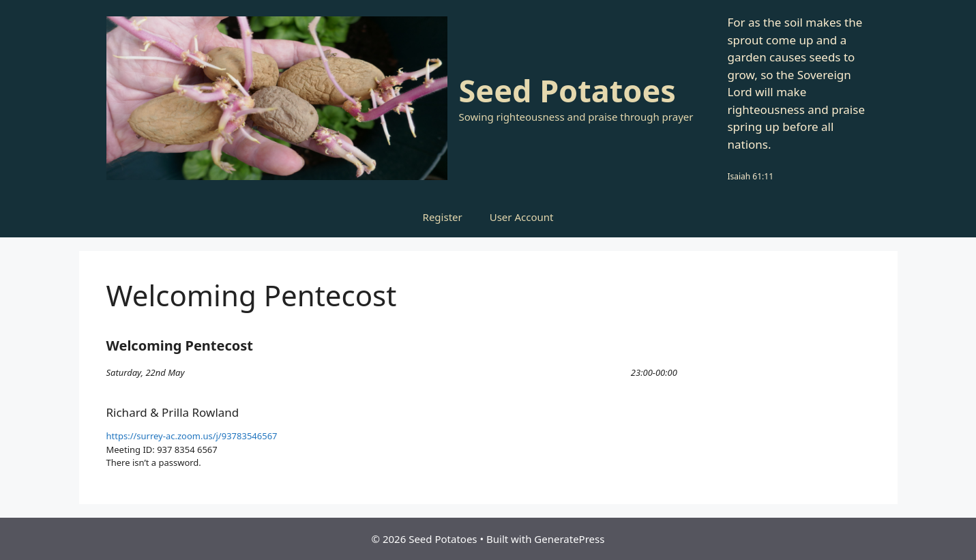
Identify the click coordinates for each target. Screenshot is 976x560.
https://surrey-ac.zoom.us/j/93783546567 (192, 436)
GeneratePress (569, 539)
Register (443, 217)
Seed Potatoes (567, 90)
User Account (522, 217)
